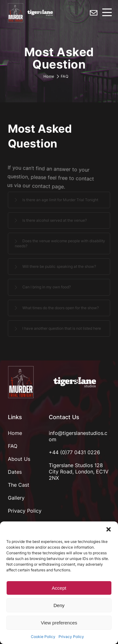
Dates (15, 472)
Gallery (16, 498)
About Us (19, 459)
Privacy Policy (71, 637)
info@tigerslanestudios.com (78, 436)
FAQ (13, 446)
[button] (109, 529)
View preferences (59, 623)
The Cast (19, 485)
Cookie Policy (43, 637)
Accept (59, 588)
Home (49, 76)
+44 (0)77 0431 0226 (74, 452)
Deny (59, 605)
